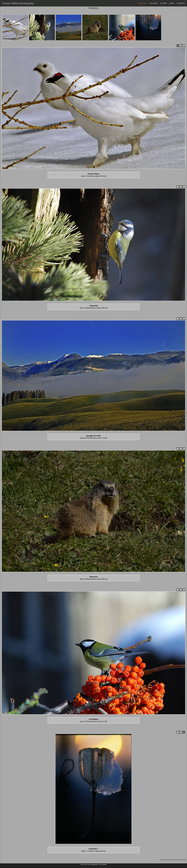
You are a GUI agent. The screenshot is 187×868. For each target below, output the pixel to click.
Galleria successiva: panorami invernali (173, 860)
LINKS (172, 3)
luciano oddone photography (17, 3)
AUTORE (163, 3)
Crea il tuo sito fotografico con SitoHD (94, 864)
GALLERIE (154, 3)
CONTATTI (181, 3)
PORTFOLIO (142, 3)
